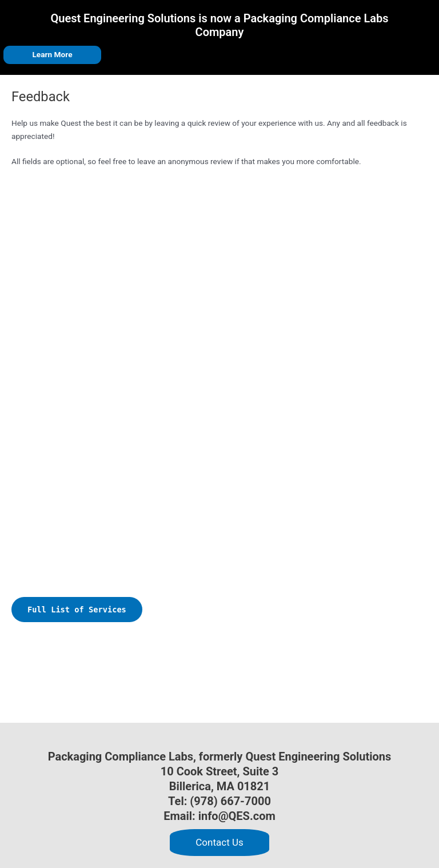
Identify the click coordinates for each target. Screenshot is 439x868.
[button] (219, 843)
